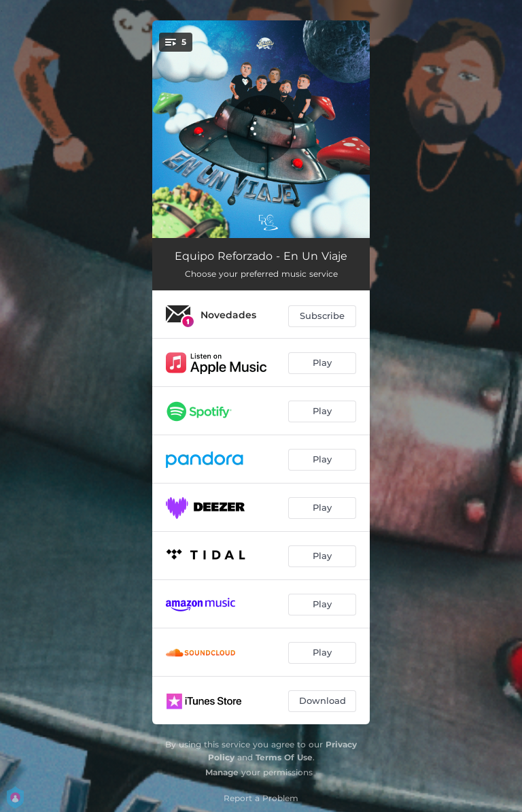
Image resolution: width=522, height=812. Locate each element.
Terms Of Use (284, 757)
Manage (222, 772)
